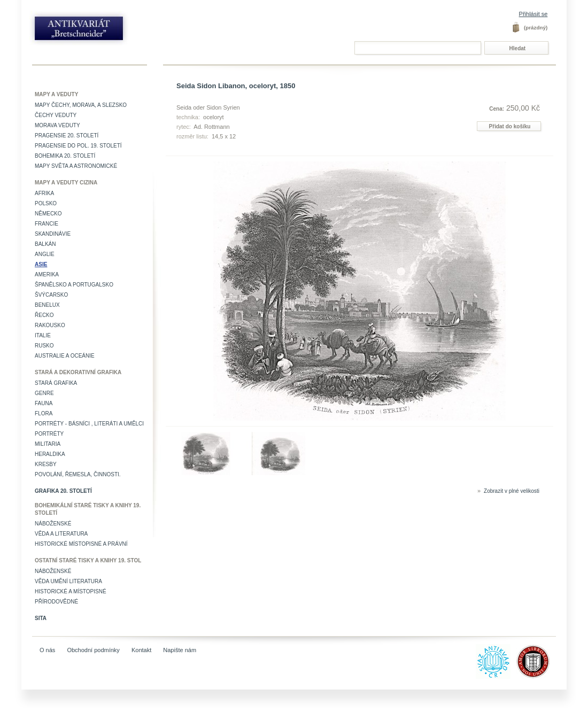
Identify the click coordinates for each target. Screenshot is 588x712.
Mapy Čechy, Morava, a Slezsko (81, 105)
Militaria (48, 444)
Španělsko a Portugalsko (74, 285)
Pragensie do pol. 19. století (78, 146)
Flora (44, 413)
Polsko (46, 203)
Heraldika (50, 454)
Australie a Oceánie (65, 356)
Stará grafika (56, 383)
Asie (41, 264)
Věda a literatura (61, 534)
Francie (47, 224)
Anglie (45, 254)
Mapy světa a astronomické (76, 166)
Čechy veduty (56, 115)
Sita (41, 618)
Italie (43, 335)
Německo (48, 214)
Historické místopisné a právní (81, 544)
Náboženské (53, 524)
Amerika (47, 274)
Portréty (49, 434)
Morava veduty (57, 125)
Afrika (44, 193)
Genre (44, 393)
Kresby (46, 464)
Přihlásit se (533, 14)
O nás (47, 650)
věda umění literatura (68, 581)
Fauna (44, 403)
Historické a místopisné (71, 591)
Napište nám (180, 650)
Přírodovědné (56, 602)
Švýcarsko (51, 295)
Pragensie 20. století (67, 136)
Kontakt (141, 650)
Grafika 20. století (63, 491)
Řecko (44, 315)
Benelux (47, 305)
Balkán (45, 244)
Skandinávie (53, 234)
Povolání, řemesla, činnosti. (78, 474)
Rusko (44, 346)
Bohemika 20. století (65, 156)
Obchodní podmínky (93, 650)
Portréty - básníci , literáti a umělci (89, 424)
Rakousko (50, 325)
